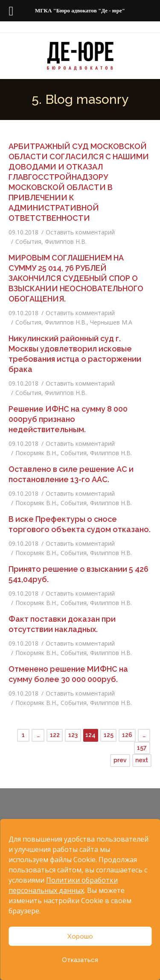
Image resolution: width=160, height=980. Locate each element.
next (142, 760)
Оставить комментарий (80, 232)
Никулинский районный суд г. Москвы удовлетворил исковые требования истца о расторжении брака (75, 354)
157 (142, 748)
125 (109, 735)
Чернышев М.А (111, 322)
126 (127, 735)
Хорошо (80, 936)
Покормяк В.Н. (36, 453)
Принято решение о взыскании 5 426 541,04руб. (79, 574)
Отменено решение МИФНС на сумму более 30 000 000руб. (68, 674)
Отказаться (80, 960)
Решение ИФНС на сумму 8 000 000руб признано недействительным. (68, 419)
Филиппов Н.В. (66, 241)
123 (73, 735)
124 (90, 735)
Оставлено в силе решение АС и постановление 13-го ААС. (71, 474)
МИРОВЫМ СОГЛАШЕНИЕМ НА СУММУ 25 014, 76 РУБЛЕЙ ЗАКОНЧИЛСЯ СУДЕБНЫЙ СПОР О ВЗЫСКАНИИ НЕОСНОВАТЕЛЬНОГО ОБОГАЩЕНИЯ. (76, 278)
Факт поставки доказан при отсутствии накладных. (62, 624)
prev (120, 760)
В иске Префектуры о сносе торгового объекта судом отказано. (80, 524)
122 (55, 735)
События (28, 241)
